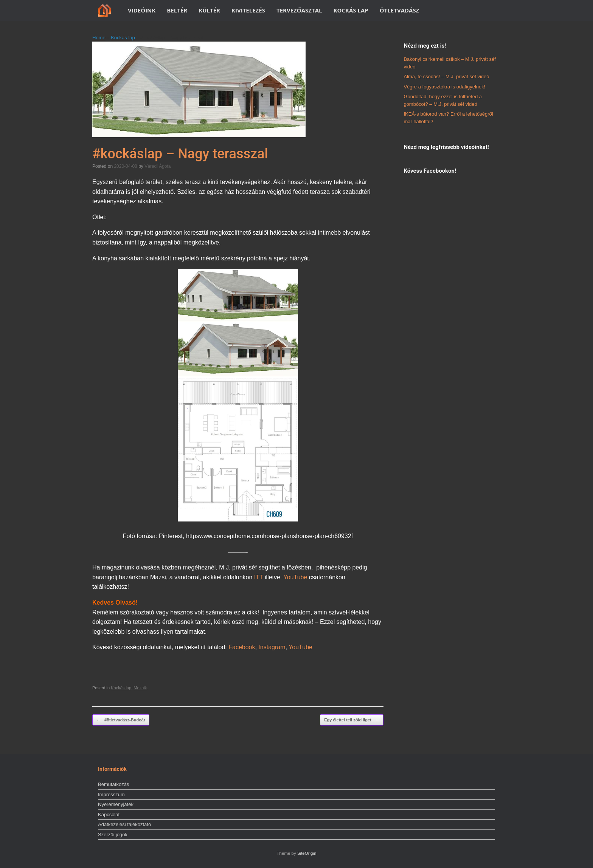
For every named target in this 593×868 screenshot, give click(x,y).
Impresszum (111, 795)
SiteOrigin (307, 853)
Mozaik (140, 688)
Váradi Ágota (158, 166)
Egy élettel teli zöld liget (352, 720)
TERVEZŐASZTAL (299, 10)
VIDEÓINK (142, 10)
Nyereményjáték (116, 804)
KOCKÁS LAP (351, 10)
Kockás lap (123, 38)
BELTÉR (177, 10)
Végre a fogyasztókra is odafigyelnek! (444, 87)
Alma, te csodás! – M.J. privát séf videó (446, 77)
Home (99, 38)
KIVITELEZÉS (248, 10)
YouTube (295, 577)
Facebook (242, 647)
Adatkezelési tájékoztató (124, 824)
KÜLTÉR (209, 10)
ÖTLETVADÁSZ (400, 10)
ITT (259, 577)
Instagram (272, 647)
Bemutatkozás (113, 784)
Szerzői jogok (113, 835)
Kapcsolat (109, 815)
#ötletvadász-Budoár (121, 720)
